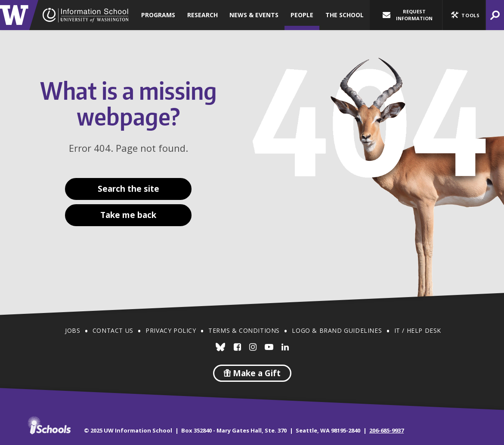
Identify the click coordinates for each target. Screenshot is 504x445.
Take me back (128, 215)
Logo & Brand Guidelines (337, 330)
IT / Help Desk (418, 330)
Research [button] (203, 15)
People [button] (302, 15)
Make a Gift (252, 373)
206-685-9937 (387, 430)
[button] (464, 15)
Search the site (128, 189)
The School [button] (345, 15)
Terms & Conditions (244, 330)
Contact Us (113, 330)
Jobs (73, 330)
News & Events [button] (254, 15)
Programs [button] (158, 15)
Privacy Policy (171, 330)
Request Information (408, 15)
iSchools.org (49, 425)
